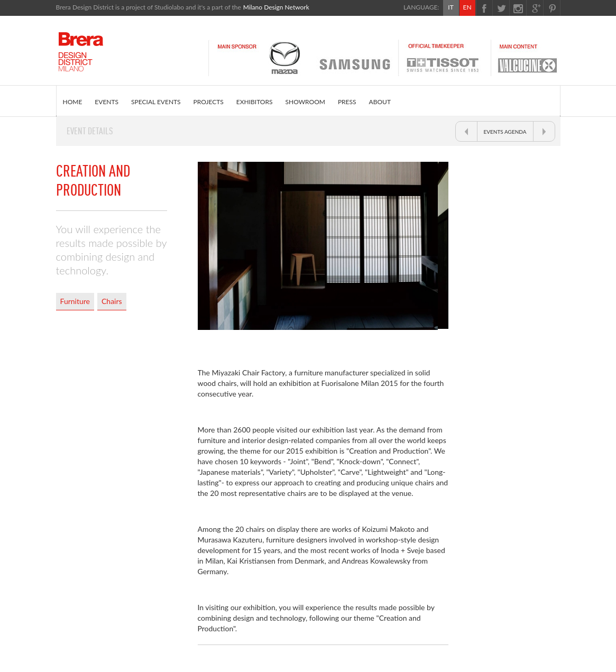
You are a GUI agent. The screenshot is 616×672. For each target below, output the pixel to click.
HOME (73, 102)
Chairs (112, 301)
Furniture (75, 301)
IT (450, 7)
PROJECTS (209, 102)
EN (467, 7)
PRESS (347, 102)
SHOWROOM (305, 102)
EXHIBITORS (255, 102)
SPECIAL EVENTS (156, 102)
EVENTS (107, 102)
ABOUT (380, 102)
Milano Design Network (276, 7)
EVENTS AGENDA (505, 132)
